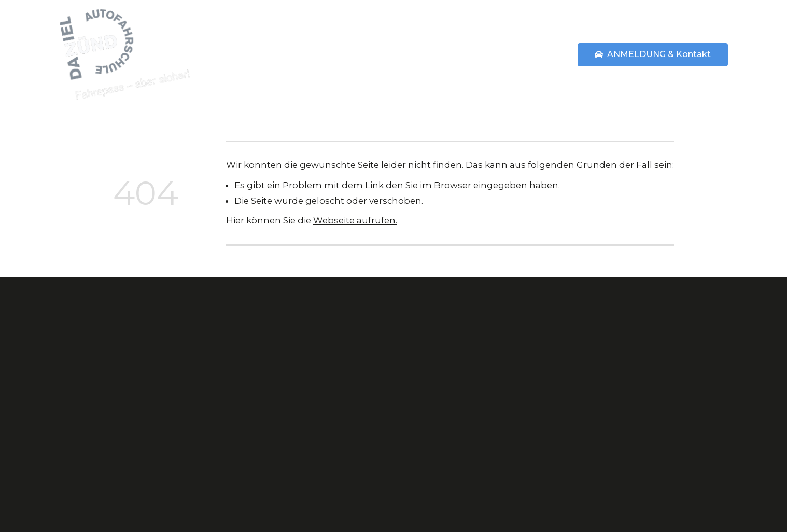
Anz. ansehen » (691, 443)
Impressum (567, 407)
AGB (551, 368)
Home (309, 54)
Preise (481, 54)
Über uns (431, 54)
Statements (538, 54)
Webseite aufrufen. (355, 220)
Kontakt (559, 348)
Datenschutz (570, 427)
